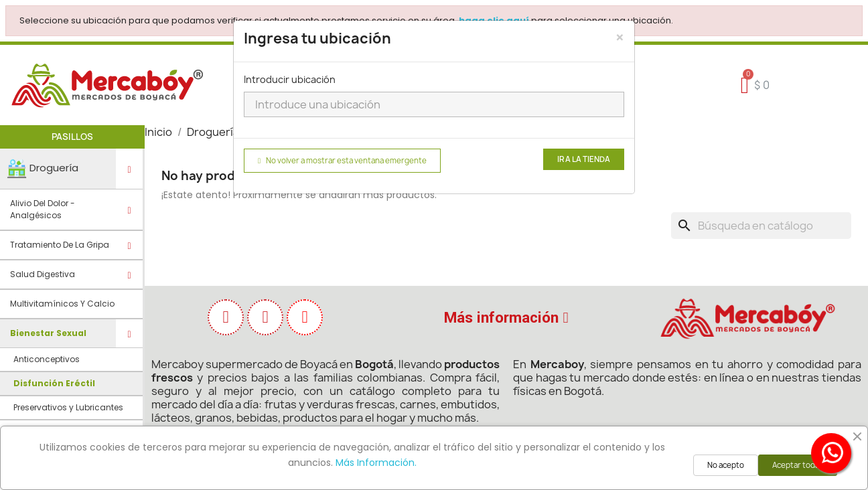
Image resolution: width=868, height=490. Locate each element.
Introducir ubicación (290, 79)
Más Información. (376, 463)
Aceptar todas (798, 465)
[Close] (620, 37)
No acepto (726, 465)
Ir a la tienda (584, 159)
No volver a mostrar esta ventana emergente (342, 161)
